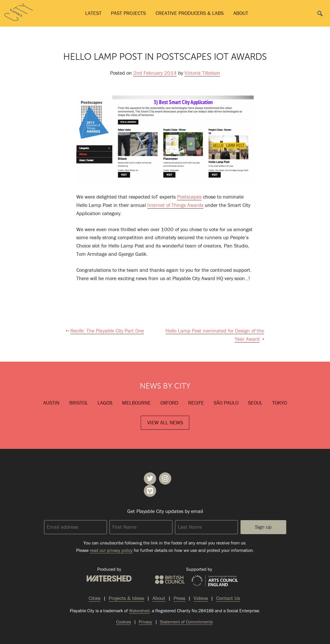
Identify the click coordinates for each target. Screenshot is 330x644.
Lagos (105, 403)
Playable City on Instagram (165, 478)
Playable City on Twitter (150, 478)
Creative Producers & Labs (190, 13)
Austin (51, 403)
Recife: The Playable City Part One (107, 331)
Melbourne (136, 403)
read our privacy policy (111, 550)
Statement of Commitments (186, 622)
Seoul (255, 403)
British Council (170, 580)
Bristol (79, 403)
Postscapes (189, 197)
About (241, 13)
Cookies (124, 622)
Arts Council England (215, 581)
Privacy (145, 622)
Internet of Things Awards (175, 205)
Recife (196, 403)
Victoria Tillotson (202, 73)
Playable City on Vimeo (150, 491)
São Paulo (226, 403)
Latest (93, 13)
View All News (165, 422)
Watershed (109, 578)
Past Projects (128, 13)
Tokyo (280, 403)
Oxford (169, 403)
